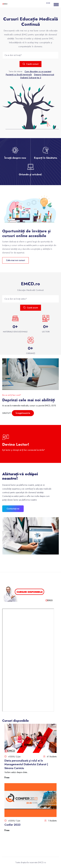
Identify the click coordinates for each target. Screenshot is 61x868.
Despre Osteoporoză (44, 75)
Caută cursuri (30, 64)
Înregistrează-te (23, 413)
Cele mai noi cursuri (15, 260)
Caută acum (31, 308)
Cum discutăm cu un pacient (38, 71)
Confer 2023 (12, 825)
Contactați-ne (13, 509)
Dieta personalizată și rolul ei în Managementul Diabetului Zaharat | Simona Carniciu (26, 764)
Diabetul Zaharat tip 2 (31, 78)
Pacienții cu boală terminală (19, 75)
